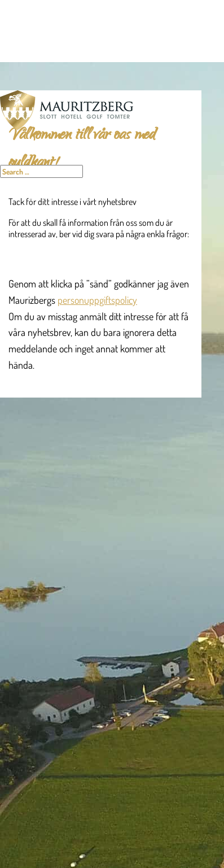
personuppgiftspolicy (97, 300)
